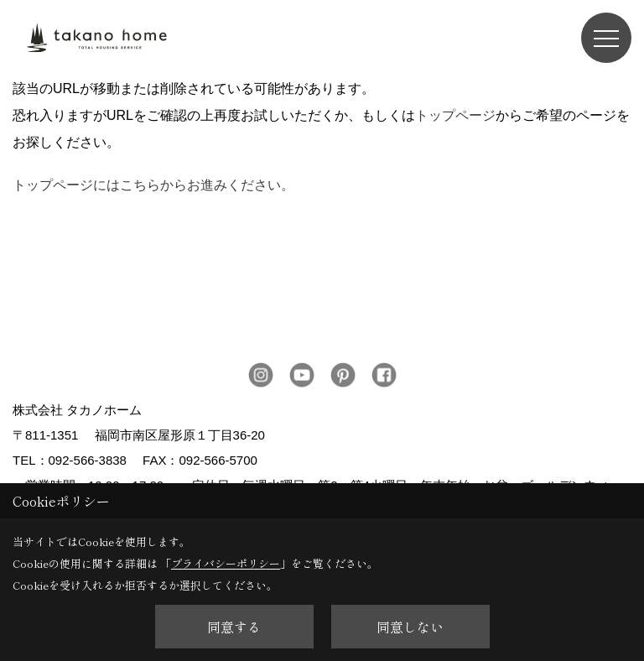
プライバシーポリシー (226, 563)
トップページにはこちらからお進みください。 (153, 185)
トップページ (455, 115)
